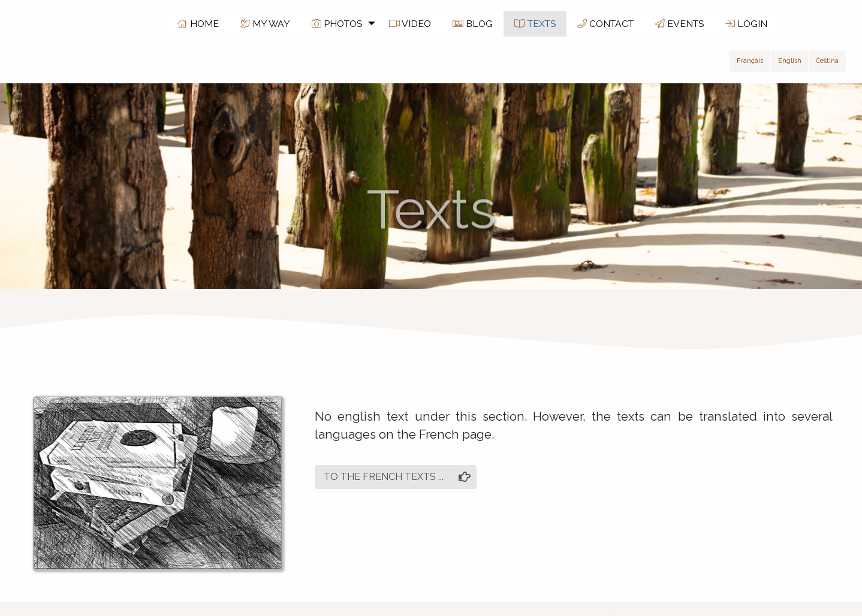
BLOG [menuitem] (473, 24)
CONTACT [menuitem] (605, 24)
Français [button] (750, 61)
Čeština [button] (827, 61)
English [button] (790, 61)
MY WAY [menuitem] (265, 24)
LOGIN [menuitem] (746, 24)
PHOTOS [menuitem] (337, 24)
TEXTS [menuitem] (535, 24)
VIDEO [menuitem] (410, 24)
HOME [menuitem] (198, 24)
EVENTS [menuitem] (679, 24)
